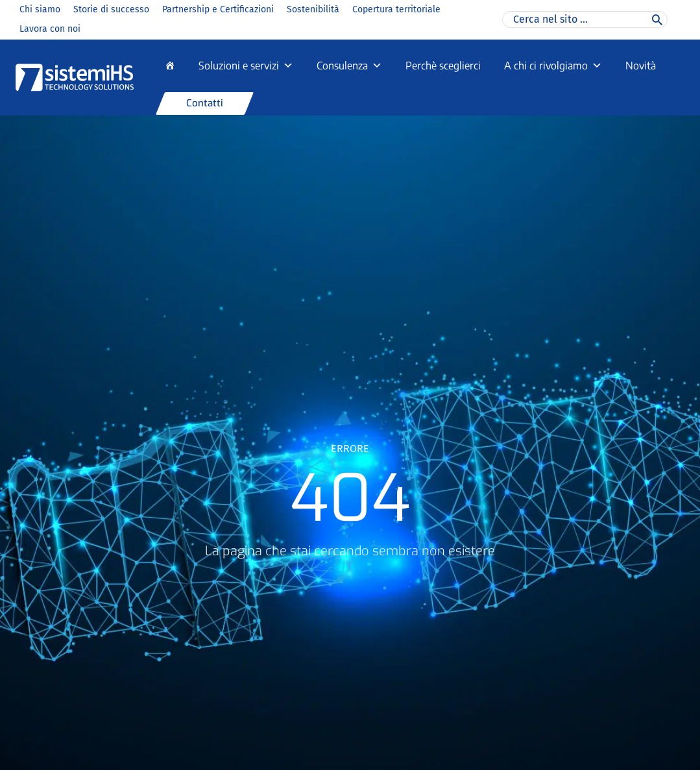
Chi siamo (40, 9)
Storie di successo (111, 9)
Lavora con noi (50, 29)
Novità (641, 66)
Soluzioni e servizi (246, 66)
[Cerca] (657, 19)
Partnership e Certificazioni (218, 9)
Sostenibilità (313, 9)
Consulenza (349, 66)
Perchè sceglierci (443, 66)
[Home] (170, 66)
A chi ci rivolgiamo (553, 66)
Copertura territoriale (396, 9)
